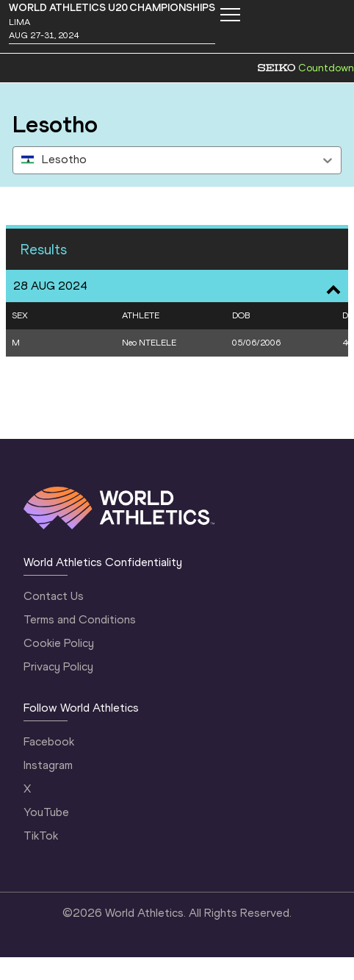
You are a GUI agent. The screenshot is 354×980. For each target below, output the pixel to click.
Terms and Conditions (80, 619)
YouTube (46, 812)
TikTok (41, 836)
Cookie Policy (59, 643)
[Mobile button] (230, 15)
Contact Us (54, 596)
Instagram (48, 765)
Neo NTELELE (149, 343)
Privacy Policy (58, 666)
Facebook (49, 741)
